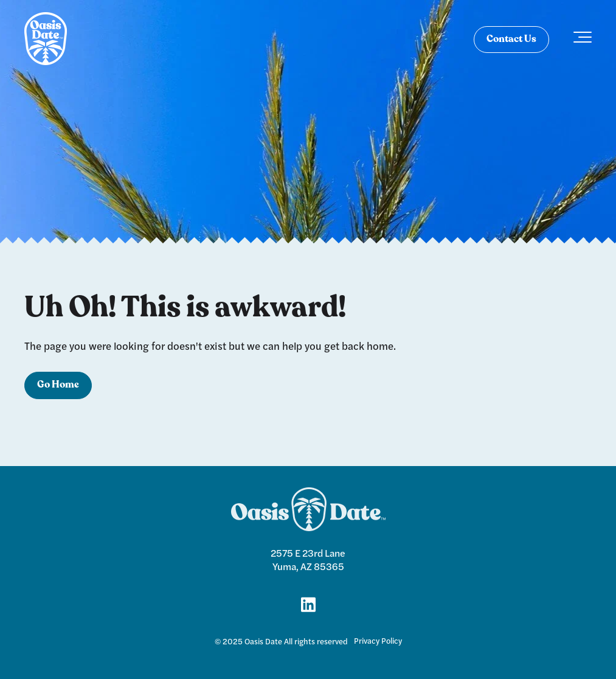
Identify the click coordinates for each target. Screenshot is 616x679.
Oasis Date (263, 641)
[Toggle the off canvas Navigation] (583, 40)
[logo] (46, 40)
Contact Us (511, 40)
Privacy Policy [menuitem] (378, 641)
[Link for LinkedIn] (308, 604)
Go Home (58, 385)
